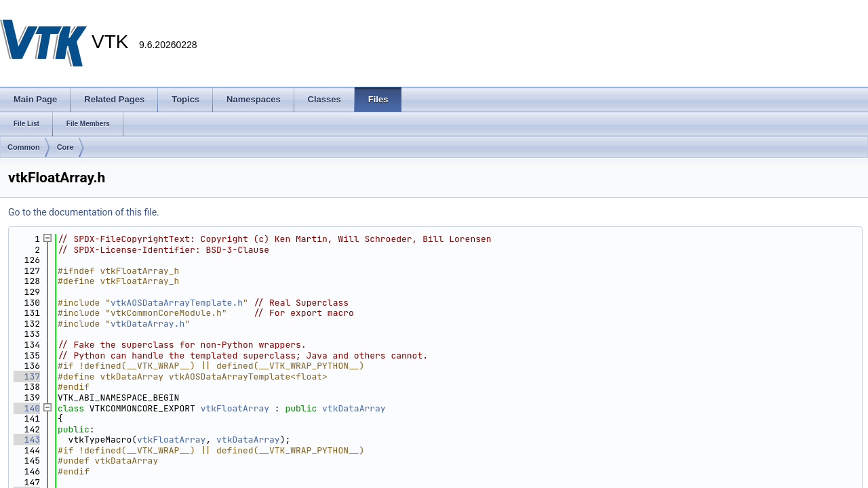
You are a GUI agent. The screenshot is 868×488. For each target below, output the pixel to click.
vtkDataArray (354, 408)
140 (27, 408)
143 (27, 440)
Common (24, 147)
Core (65, 147)
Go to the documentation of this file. (84, 212)
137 (27, 377)
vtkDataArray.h (147, 324)
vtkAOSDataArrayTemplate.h (177, 303)
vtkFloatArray (235, 408)
